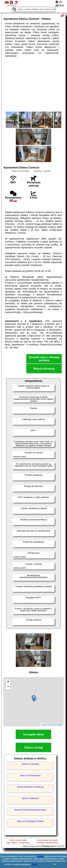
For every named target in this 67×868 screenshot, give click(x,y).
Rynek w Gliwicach (30, 798)
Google (41, 856)
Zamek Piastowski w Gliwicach (30, 787)
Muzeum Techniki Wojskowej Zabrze (30, 810)
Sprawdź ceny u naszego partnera (44, 359)
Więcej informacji (44, 369)
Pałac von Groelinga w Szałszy (30, 821)
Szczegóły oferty (33, 734)
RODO (35, 864)
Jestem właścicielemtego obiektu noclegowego (18, 841)
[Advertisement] (33, 84)
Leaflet (44, 725)
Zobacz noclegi (34, 748)
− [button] (8, 687)
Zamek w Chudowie (30, 764)
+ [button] (8, 682)
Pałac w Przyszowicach (30, 776)
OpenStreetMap (56, 725)
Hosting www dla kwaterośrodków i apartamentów (48, 841)
